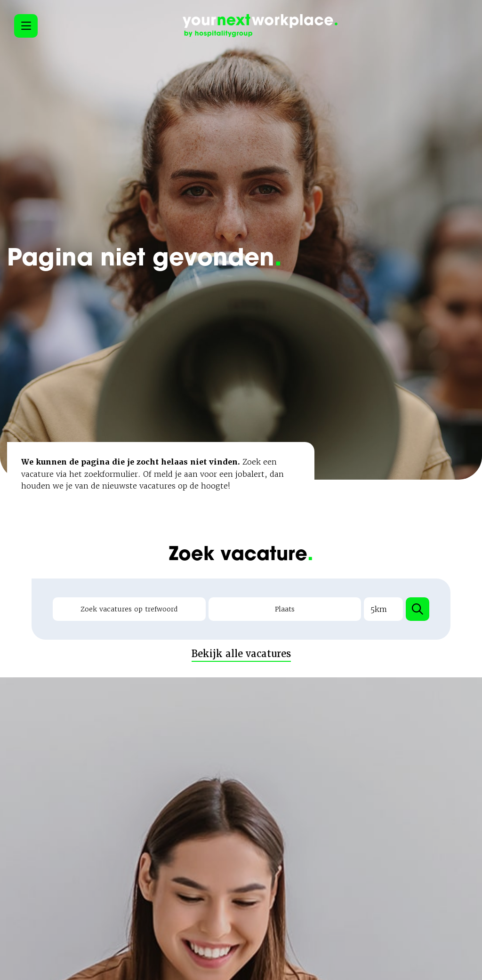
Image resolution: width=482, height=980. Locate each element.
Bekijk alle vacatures (241, 634)
